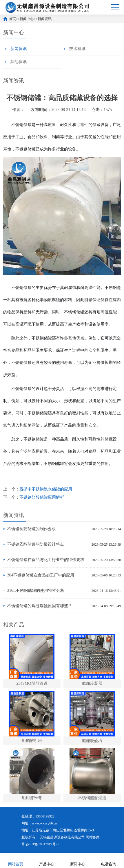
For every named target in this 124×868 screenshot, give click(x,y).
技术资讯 (77, 49)
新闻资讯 (45, 19)
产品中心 (47, 860)
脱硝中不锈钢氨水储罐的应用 (46, 489)
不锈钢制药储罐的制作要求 (32, 529)
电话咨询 (109, 860)
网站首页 (16, 860)
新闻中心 (27, 19)
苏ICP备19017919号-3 (42, 844)
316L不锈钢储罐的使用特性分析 (36, 591)
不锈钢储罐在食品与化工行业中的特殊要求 (46, 560)
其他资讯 (19, 62)
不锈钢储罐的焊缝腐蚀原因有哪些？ (40, 606)
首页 (12, 19)
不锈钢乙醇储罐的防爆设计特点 (36, 544)
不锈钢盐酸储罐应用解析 (42, 497)
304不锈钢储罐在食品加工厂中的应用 (41, 575)
